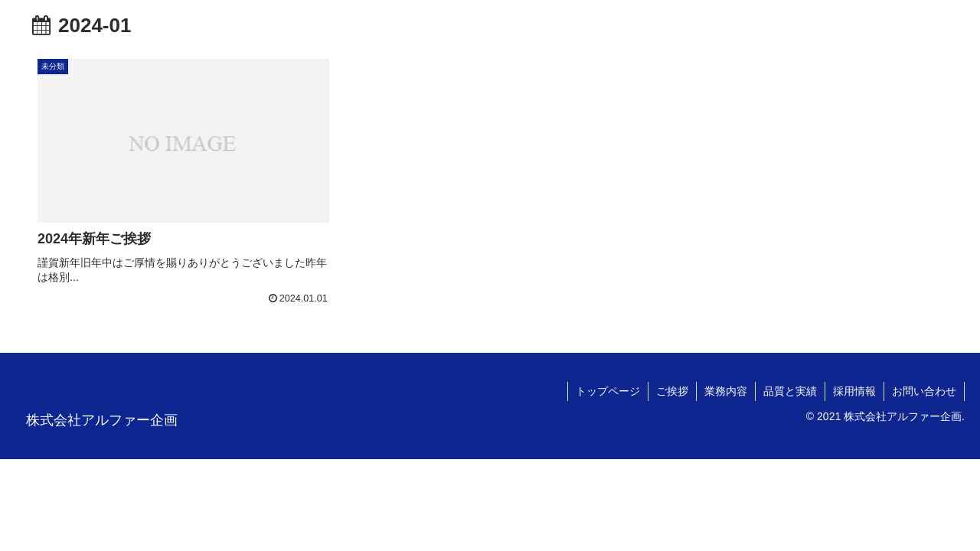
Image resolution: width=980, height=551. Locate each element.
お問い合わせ (924, 391)
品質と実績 (790, 391)
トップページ (608, 391)
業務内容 (726, 391)
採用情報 (854, 391)
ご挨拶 (672, 391)
